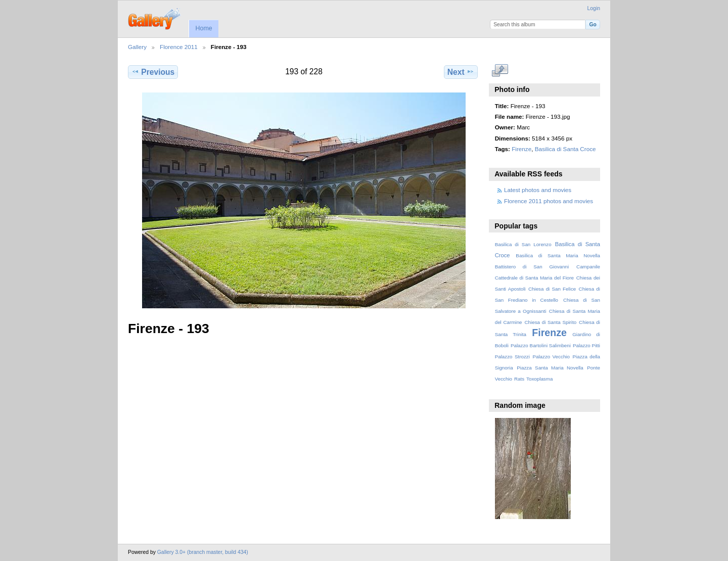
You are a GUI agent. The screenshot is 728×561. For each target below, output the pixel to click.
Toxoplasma (539, 379)
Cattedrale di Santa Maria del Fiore (534, 278)
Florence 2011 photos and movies (549, 201)
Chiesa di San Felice (552, 289)
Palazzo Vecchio (551, 357)
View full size (500, 71)
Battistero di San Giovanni (532, 267)
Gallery (137, 47)
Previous (153, 72)
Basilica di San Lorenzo (523, 244)
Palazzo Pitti (586, 345)
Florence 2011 (179, 47)
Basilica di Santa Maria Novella (558, 255)
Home (203, 28)
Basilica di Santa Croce (565, 149)
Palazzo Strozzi (512, 357)
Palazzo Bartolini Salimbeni (541, 345)
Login (594, 8)
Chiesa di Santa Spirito (550, 322)
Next (461, 72)
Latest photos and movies (538, 190)
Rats (519, 379)
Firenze (521, 149)
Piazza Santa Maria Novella (550, 368)
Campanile (588, 267)
